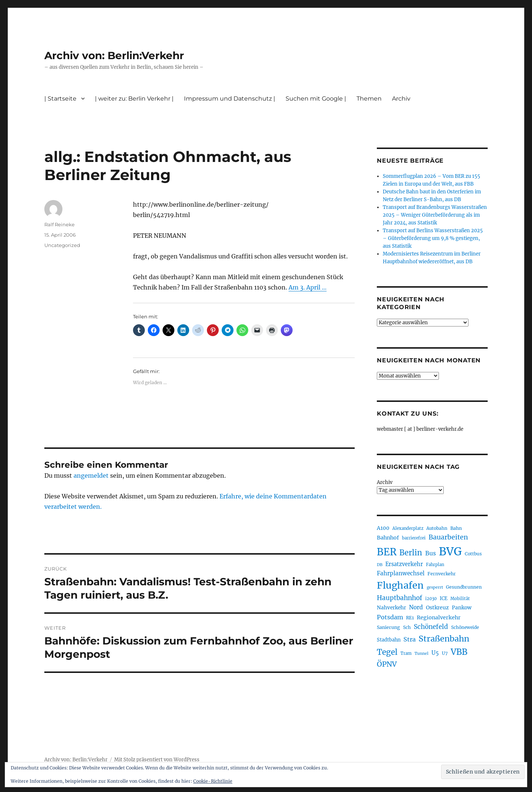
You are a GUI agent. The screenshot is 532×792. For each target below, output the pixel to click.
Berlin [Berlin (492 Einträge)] (411, 553)
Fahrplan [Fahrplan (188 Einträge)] (435, 565)
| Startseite (60, 99)
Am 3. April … (308, 287)
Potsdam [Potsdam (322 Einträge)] (390, 617)
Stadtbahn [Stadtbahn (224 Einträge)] (389, 640)
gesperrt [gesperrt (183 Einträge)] (435, 587)
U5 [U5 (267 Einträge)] (435, 653)
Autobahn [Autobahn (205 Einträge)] (437, 528)
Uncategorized (62, 245)
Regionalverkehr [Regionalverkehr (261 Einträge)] (439, 617)
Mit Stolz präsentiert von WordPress (157, 760)
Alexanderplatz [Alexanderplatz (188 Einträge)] (408, 528)
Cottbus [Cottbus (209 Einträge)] (473, 554)
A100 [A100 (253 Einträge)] (383, 528)
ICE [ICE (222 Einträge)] (444, 598)
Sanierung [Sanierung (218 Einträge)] (388, 627)
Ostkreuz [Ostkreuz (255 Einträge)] (437, 607)
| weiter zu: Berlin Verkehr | (134, 99)
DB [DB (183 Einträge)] (380, 565)
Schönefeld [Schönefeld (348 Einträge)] (431, 627)
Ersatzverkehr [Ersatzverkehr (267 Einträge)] (404, 564)
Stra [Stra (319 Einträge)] (410, 639)
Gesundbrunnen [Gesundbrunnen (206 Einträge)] (464, 587)
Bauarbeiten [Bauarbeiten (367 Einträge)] (448, 537)
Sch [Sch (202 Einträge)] (407, 627)
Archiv (401, 99)
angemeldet (91, 475)
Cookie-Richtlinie (213, 781)
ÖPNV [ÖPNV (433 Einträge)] (387, 664)
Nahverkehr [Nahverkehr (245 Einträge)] (391, 608)
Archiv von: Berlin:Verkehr (114, 55)
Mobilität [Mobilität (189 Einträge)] (460, 599)
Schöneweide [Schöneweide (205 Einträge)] (465, 627)
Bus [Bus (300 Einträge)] (431, 553)
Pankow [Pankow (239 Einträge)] (462, 608)
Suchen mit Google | (316, 99)
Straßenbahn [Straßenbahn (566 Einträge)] (444, 639)
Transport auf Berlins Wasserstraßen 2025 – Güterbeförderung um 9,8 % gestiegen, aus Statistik (433, 238)
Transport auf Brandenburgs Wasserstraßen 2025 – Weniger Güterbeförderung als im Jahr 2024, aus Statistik (435, 215)
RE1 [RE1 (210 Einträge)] (410, 618)
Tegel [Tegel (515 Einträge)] (387, 652)
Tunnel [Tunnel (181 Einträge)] (422, 654)
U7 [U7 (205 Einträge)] (445, 653)
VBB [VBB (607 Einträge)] (459, 652)
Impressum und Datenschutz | (230, 99)
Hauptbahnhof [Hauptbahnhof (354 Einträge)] (400, 598)
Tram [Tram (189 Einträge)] (406, 653)
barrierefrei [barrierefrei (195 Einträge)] (414, 538)
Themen (369, 99)
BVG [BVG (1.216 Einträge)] (450, 551)
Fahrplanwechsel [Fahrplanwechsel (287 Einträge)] (401, 573)
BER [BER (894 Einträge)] (387, 552)
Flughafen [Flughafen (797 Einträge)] (400, 585)
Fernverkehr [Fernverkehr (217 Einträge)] (442, 574)
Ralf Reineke (59, 224)
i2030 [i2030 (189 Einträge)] (431, 599)
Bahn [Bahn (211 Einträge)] (456, 528)
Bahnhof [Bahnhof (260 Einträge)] (388, 538)
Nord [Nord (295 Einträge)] (416, 607)
